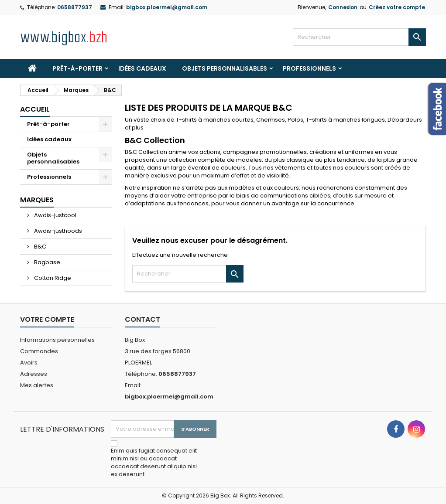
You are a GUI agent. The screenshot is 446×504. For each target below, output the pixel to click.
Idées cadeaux (142, 68)
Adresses (34, 374)
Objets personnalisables (225, 68)
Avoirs (29, 363)
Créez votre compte (397, 7)
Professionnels (309, 68)
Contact (142, 319)
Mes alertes (37, 385)
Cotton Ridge (52, 278)
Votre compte (47, 319)
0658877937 (75, 7)
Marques (37, 200)
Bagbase (46, 262)
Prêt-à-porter (77, 68)
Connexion (343, 7)
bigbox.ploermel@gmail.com (167, 7)
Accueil (35, 109)
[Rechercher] (359, 37)
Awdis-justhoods (57, 231)
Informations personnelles (57, 340)
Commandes (39, 351)
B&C (39, 247)
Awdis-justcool (55, 215)
